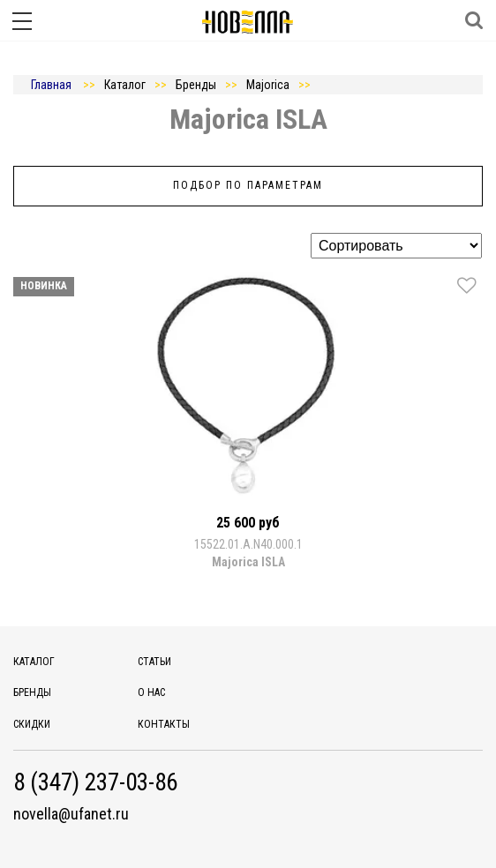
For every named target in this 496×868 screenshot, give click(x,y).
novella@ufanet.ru (71, 814)
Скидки (32, 724)
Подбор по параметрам (248, 185)
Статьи (154, 662)
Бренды (32, 692)
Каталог (34, 662)
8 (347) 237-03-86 (95, 783)
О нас (151, 692)
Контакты (164, 724)
